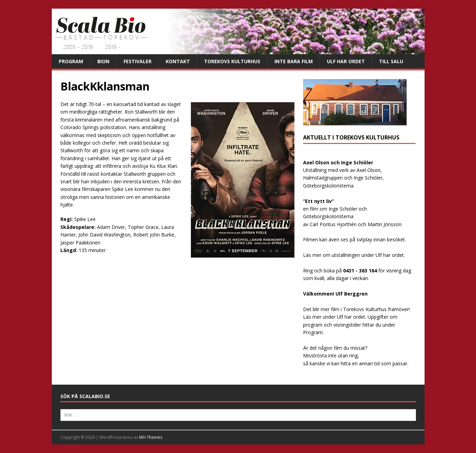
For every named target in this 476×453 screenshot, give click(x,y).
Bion (103, 61)
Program (71, 61)
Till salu (391, 61)
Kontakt (178, 61)
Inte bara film (294, 61)
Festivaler (138, 61)
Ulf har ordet (346, 61)
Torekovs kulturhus (232, 61)
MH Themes (151, 437)
